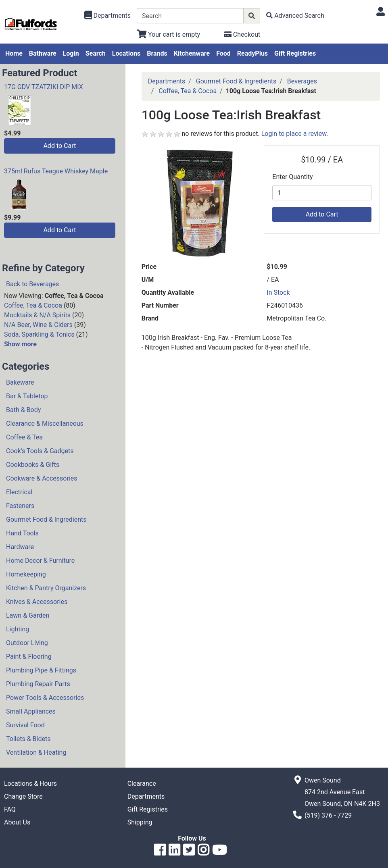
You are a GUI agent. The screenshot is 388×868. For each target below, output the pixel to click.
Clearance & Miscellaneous (45, 424)
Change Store (23, 796)
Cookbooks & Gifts (33, 465)
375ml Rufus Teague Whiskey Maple (56, 171)
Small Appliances (31, 711)
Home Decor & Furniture (40, 561)
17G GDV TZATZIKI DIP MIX (44, 87)
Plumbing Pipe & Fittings (41, 670)
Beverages (302, 81)
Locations (126, 53)
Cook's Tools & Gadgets (40, 451)
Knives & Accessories (37, 602)
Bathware (43, 53)
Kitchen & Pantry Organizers (46, 588)
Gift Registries (295, 53)
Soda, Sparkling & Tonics (39, 334)
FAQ (10, 809)
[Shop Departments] (108, 16)
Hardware (20, 547)
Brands (157, 53)
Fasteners (20, 506)
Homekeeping (26, 574)
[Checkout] (242, 34)
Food (223, 53)
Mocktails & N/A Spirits (37, 315)
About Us (17, 822)
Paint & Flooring (29, 657)
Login (71, 53)
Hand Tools (22, 533)
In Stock (278, 292)
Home (14, 53)
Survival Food (25, 725)
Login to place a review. (295, 134)
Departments (167, 81)
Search (96, 53)
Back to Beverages (32, 284)
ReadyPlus (252, 53)
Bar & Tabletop (27, 396)
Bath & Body (23, 410)
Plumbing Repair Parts (38, 684)
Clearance (142, 784)
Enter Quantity (292, 177)
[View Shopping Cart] (168, 34)
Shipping (140, 822)
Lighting (18, 629)
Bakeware (20, 382)
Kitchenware (192, 53)
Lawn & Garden (28, 615)
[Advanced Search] (295, 16)
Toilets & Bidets (28, 739)
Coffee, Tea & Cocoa (33, 305)
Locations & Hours (30, 784)
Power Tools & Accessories (45, 698)
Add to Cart (59, 146)
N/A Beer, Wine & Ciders (38, 325)
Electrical (19, 492)
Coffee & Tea (24, 437)
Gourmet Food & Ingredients (46, 519)
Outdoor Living (27, 643)
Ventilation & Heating (36, 752)
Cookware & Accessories (42, 478)
